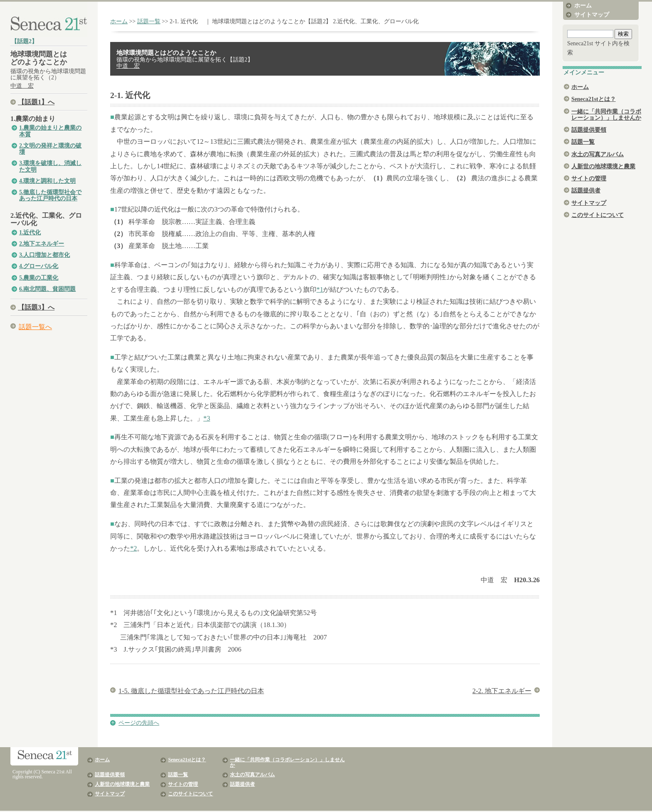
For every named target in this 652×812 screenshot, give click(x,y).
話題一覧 (149, 21)
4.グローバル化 (39, 266)
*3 (207, 418)
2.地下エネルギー (42, 244)
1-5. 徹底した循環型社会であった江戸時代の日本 (191, 691)
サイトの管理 (589, 178)
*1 (320, 289)
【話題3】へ (36, 308)
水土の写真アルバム (598, 154)
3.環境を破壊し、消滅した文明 (50, 166)
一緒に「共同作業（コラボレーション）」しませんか (606, 115)
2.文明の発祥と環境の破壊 (50, 149)
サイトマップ (592, 15)
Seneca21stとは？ (594, 99)
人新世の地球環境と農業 (603, 166)
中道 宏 (22, 86)
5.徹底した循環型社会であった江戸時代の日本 (50, 195)
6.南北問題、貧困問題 (47, 289)
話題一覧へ (35, 327)
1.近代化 (30, 233)
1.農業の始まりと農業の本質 (50, 131)
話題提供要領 (589, 130)
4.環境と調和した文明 (47, 181)
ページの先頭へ (139, 723)
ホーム (119, 21)
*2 (133, 548)
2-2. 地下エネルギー (502, 691)
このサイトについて (598, 215)
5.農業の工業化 (39, 278)
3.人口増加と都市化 (44, 255)
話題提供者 (586, 191)
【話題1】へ (36, 102)
